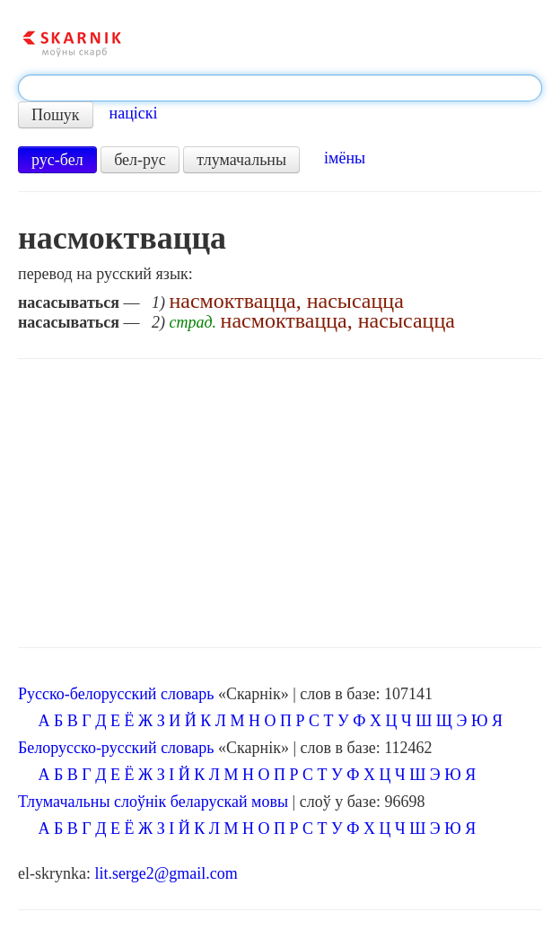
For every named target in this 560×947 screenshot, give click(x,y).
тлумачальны (241, 160)
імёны (345, 158)
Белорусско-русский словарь (116, 748)
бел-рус (140, 160)
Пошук (56, 115)
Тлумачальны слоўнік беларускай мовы (153, 802)
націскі (134, 113)
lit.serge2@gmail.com (166, 873)
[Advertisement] (280, 504)
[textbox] (280, 88)
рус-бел (57, 160)
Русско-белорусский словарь (116, 694)
